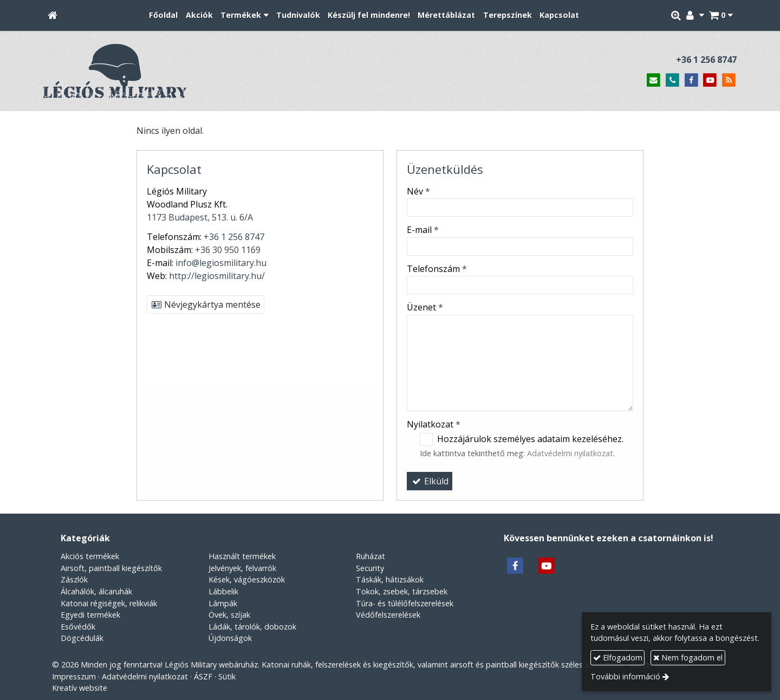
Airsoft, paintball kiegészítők (111, 568)
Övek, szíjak (229, 615)
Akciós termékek (90, 556)
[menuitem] (163, 15)
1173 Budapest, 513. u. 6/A (200, 217)
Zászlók (74, 579)
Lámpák (223, 603)
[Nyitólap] (53, 15)
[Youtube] (710, 80)
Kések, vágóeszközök (247, 579)
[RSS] (729, 80)
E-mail (423, 230)
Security (370, 568)
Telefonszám (437, 269)
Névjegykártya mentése (206, 304)
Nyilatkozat (434, 424)
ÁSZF (203, 676)
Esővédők (78, 627)
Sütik (227, 676)
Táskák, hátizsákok (390, 579)
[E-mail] (654, 80)
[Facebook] (691, 80)
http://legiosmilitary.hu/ (217, 276)
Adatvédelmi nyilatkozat (570, 453)
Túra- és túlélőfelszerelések (405, 603)
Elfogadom (618, 657)
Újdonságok (230, 638)
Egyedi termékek (90, 615)
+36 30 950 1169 (228, 250)
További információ (625, 676)
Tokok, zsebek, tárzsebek (402, 591)
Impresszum (74, 676)
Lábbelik (223, 591)
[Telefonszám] (672, 80)
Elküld (430, 481)
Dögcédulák (82, 638)
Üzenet (425, 307)
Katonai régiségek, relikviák (109, 603)
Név (418, 191)
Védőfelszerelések (388, 615)
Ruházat (370, 556)
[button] (721, 15)
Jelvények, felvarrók (242, 568)
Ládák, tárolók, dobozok (252, 627)
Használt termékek (242, 556)
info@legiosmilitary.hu (221, 263)
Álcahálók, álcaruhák (96, 591)
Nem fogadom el (688, 657)
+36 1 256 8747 (706, 60)
